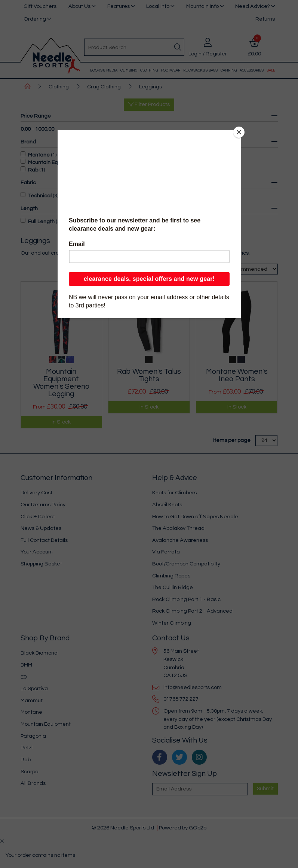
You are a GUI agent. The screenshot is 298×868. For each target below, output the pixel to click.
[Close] (239, 132)
